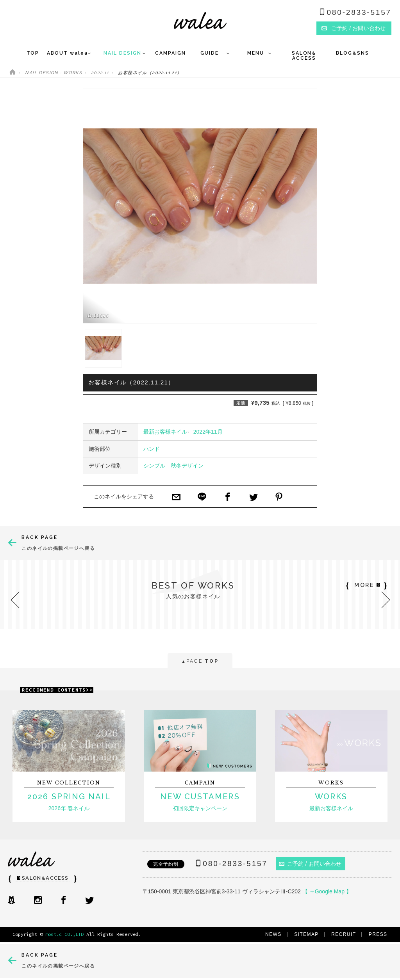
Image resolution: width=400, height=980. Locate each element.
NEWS (273, 934)
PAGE (200, 662)
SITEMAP (306, 934)
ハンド (152, 449)
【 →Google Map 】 (327, 891)
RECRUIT (344, 934)
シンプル (154, 466)
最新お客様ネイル (165, 432)
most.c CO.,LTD (64, 934)
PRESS (378, 934)
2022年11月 (208, 432)
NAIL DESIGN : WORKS (54, 73)
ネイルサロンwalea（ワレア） (200, 20)
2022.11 (100, 73)
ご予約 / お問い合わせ (310, 864)
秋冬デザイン (187, 466)
